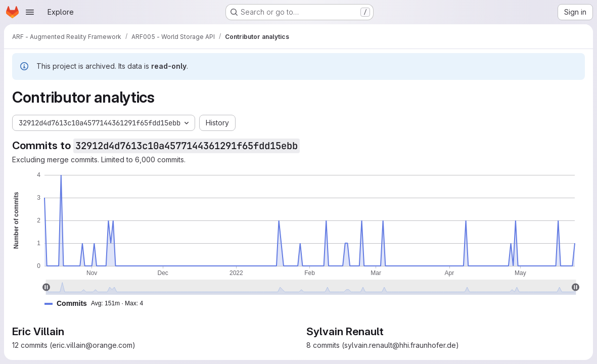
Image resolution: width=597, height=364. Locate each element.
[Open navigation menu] (30, 12)
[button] (98, 304)
